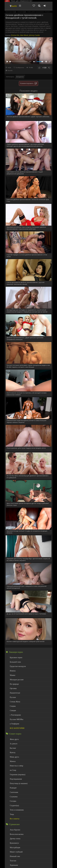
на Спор (12, 760)
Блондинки (20, 77)
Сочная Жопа (14, 697)
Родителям (43, 861)
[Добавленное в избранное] (36, 6)
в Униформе (14, 717)
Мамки (12, 673)
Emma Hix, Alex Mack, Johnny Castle (25, 35)
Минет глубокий (15, 835)
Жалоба (9, 70)
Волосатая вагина (15, 819)
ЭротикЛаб (10, 860)
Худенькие (13, 847)
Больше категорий (16, 851)
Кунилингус (14, 827)
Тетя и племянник (16, 796)
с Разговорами (14, 709)
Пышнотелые (14, 689)
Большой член (14, 661)
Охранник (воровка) (16, 764)
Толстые (13, 843)
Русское (12, 693)
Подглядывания (15, 768)
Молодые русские (16, 677)
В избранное (20, 68)
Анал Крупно (14, 815)
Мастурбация (14, 831)
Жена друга (14, 732)
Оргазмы (13, 685)
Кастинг (12, 740)
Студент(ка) (14, 792)
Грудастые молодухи (16, 665)
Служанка (13, 784)
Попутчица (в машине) (17, 772)
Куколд (12, 744)
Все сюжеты (14, 804)
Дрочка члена (14, 823)
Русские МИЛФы (15, 713)
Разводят (13, 776)
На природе (14, 681)
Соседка (13, 788)
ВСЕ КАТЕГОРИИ (16, 721)
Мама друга (14, 748)
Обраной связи (42, 864)
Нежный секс (14, 839)
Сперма (12, 701)
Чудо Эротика (11, 6)
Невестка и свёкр (15, 756)
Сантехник (13, 780)
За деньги (13, 736)
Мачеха (12, 752)
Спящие (12, 705)
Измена (12, 669)
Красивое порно (15, 657)
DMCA (41, 860)
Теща (12, 800)
